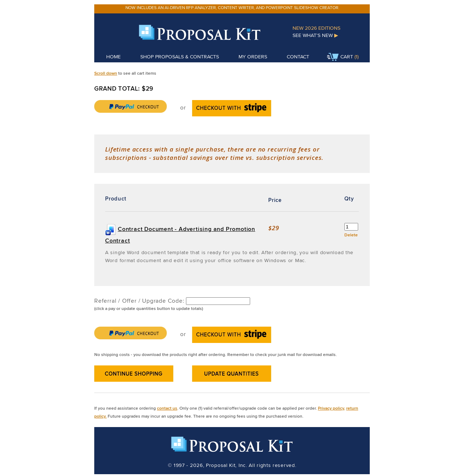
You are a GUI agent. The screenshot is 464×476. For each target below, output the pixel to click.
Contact (298, 57)
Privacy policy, (332, 408)
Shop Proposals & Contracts (180, 57)
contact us (167, 408)
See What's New (315, 35)
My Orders (253, 57)
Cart (340, 57)
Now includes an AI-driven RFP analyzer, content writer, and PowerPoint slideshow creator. (232, 7)
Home (113, 57)
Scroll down (106, 73)
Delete (351, 235)
